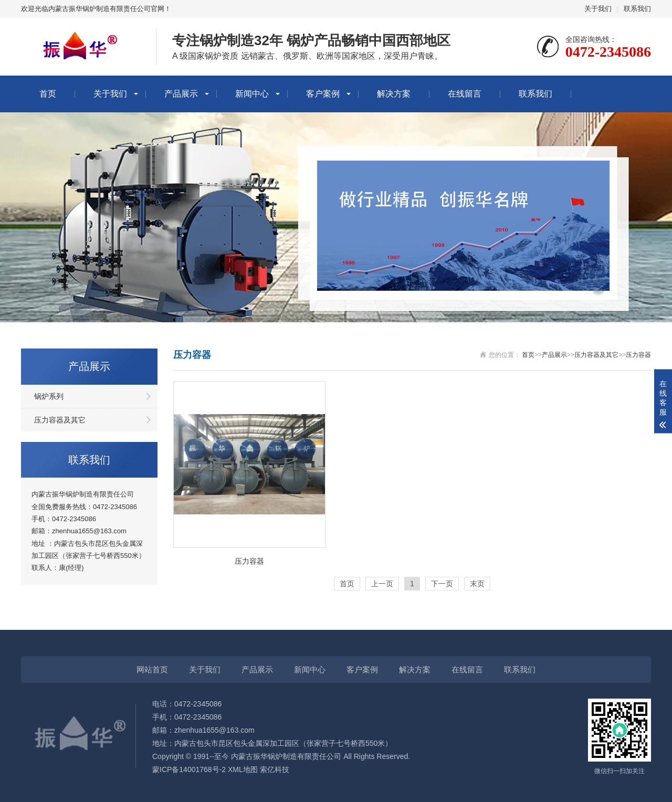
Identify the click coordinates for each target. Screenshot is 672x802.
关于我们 (598, 9)
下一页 (442, 584)
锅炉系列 (49, 396)
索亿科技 (275, 769)
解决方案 (394, 94)
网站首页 (152, 669)
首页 (48, 94)
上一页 (382, 584)
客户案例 (323, 94)
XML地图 (243, 769)
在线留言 (465, 94)
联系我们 (637, 9)
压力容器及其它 (60, 420)
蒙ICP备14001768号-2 (189, 769)
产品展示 (181, 94)
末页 (477, 584)
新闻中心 (252, 94)
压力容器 (638, 355)
